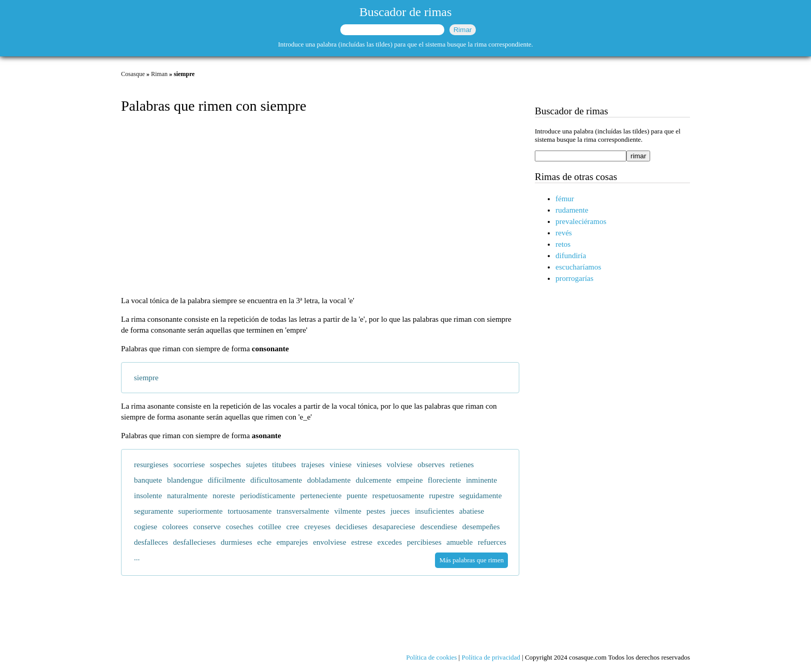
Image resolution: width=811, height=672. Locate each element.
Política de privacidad (491, 657)
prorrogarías (574, 278)
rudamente (572, 210)
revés (564, 233)
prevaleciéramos (581, 221)
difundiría (571, 256)
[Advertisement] (320, 206)
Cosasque (133, 74)
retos (563, 244)
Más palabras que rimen (471, 560)
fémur (565, 199)
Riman (159, 74)
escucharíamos (578, 267)
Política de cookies (431, 657)
